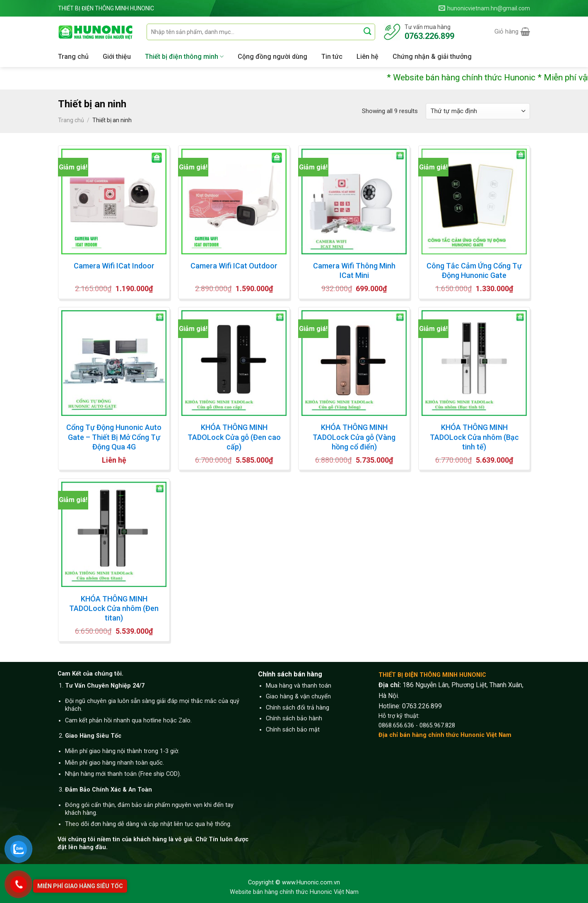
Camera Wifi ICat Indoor (114, 266)
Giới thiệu (117, 57)
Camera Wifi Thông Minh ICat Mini (354, 270)
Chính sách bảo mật (293, 730)
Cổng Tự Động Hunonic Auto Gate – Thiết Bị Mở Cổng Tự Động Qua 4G (114, 437)
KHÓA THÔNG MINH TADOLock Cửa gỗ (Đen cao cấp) (234, 437)
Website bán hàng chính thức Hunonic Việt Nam (294, 892)
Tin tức (332, 57)
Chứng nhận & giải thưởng (432, 57)
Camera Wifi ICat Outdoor (234, 266)
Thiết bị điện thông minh (184, 57)
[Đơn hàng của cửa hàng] (478, 111)
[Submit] (368, 32)
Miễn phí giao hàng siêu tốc (80, 886)
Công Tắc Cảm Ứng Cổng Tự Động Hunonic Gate (474, 270)
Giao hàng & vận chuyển (298, 697)
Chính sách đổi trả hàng (298, 708)
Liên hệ (367, 57)
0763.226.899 (422, 706)
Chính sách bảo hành (294, 718)
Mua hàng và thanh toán (299, 686)
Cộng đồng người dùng (272, 57)
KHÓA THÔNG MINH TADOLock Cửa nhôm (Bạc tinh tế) (474, 437)
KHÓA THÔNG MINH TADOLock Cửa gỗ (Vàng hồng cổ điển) (354, 437)
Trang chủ (73, 57)
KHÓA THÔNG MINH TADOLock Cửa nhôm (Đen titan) (114, 608)
